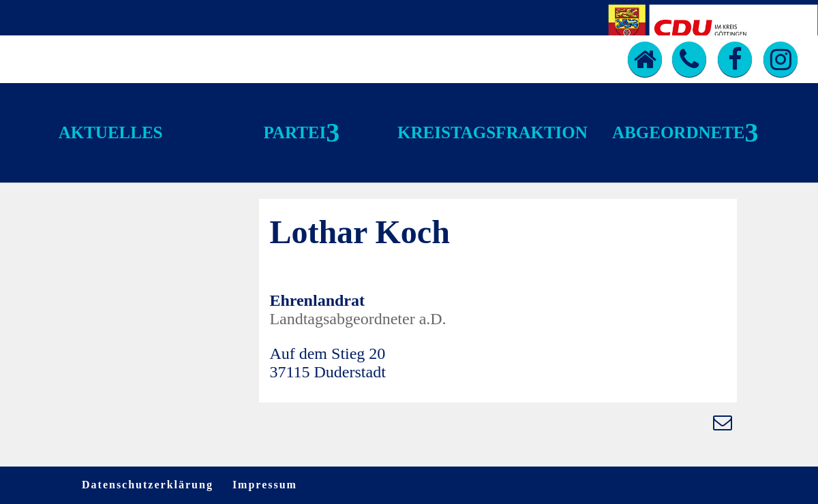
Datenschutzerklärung (148, 485)
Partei (294, 132)
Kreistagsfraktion (492, 132)
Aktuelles (111, 132)
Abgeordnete (678, 132)
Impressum (265, 485)
